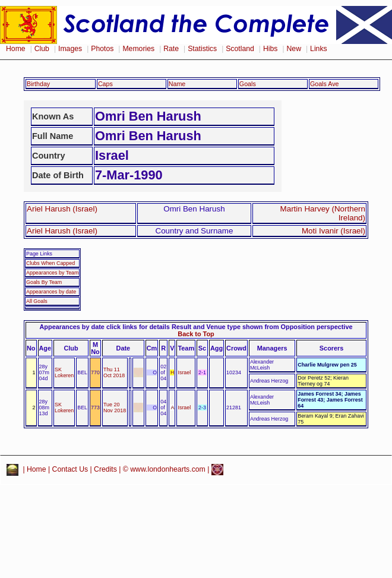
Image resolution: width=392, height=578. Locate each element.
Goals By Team (44, 282)
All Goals (37, 301)
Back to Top (196, 334)
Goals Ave (325, 84)
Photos (102, 49)
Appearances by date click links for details (105, 327)
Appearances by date (51, 292)
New (294, 49)
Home (16, 49)
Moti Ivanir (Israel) (333, 231)
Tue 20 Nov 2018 (115, 408)
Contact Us (70, 469)
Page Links (39, 254)
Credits (105, 469)
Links (319, 49)
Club (42, 49)
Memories (138, 49)
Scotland (240, 49)
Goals (248, 84)
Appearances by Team (52, 273)
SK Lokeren (64, 372)
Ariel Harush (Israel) (62, 209)
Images (70, 49)
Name (177, 84)
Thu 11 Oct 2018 (114, 372)
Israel (184, 372)
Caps (105, 84)
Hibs (270, 49)
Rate (171, 49)
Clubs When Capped (50, 263)
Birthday (38, 84)
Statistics (202, 49)
